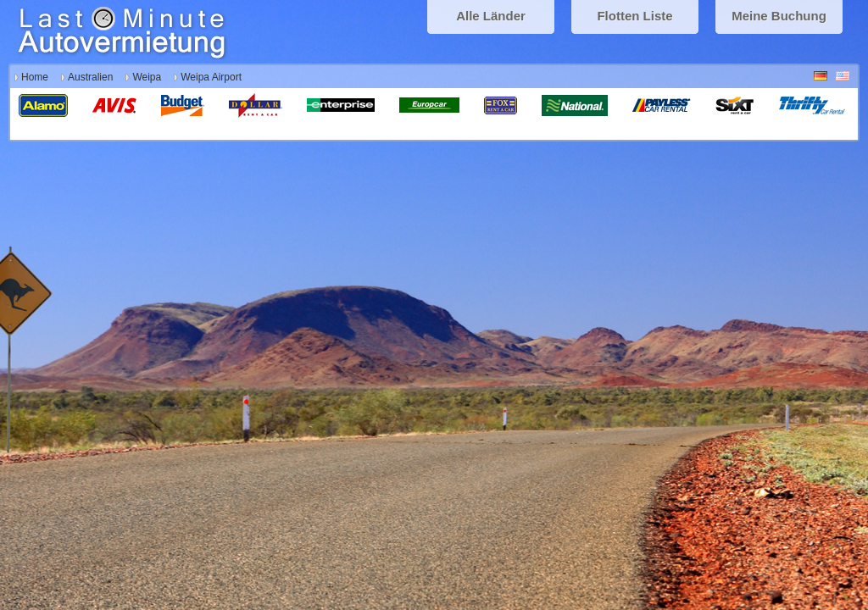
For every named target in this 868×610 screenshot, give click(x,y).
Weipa (147, 77)
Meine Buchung (779, 16)
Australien (90, 77)
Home (35, 77)
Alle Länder (491, 16)
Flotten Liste (634, 16)
